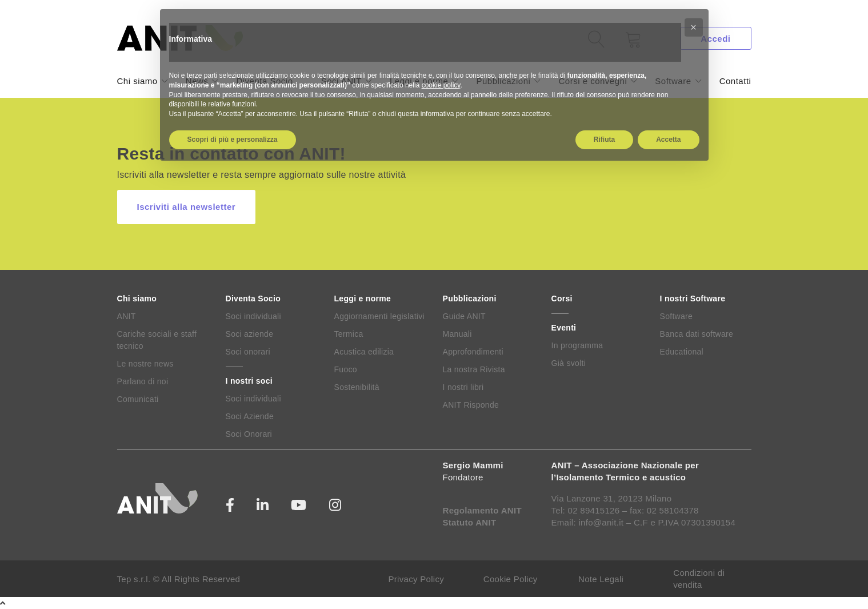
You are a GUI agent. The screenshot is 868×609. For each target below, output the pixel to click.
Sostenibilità (357, 387)
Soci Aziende (250, 416)
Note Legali (601, 579)
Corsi (562, 298)
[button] (694, 27)
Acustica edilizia (364, 352)
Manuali (457, 334)
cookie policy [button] (441, 85)
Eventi (564, 328)
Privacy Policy (417, 579)
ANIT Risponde (471, 405)
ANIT (127, 316)
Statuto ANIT (470, 522)
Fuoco (346, 369)
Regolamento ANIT (482, 510)
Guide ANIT (464, 316)
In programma (577, 345)
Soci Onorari (249, 434)
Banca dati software (697, 334)
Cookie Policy (511, 579)
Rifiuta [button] (604, 140)
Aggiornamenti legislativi (379, 316)
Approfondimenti (473, 352)
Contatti (735, 81)
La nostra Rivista (474, 369)
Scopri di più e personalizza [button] (233, 140)
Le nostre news (145, 364)
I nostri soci (249, 381)
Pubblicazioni (470, 298)
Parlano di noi (143, 381)
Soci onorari (248, 352)
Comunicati (138, 399)
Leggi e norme (363, 298)
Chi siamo (137, 81)
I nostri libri (463, 387)
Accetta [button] (668, 140)
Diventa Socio (253, 298)
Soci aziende (250, 334)
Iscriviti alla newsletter (187, 207)
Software (677, 316)
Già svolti (569, 363)
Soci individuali (253, 316)
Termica (349, 334)
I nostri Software (693, 298)
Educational (682, 352)
